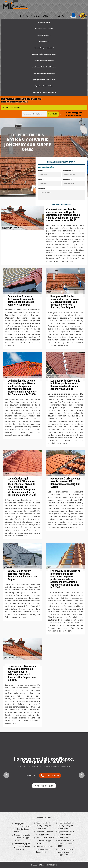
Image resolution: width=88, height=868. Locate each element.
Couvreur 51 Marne (44, 22)
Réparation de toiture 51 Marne (44, 86)
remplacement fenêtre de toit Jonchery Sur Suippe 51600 (45, 849)
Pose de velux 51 (44, 41)
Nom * (40, 170)
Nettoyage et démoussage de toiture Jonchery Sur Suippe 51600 (23, 828)
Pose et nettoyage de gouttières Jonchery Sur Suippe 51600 (23, 846)
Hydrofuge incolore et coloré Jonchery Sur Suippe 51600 (66, 834)
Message (41, 188)
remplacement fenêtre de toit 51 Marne (44, 67)
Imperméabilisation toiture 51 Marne (44, 73)
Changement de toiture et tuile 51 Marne (44, 92)
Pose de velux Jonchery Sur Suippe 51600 (45, 833)
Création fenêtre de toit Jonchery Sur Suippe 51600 (45, 840)
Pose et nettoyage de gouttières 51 (44, 48)
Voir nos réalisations (11, 107)
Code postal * (67, 170)
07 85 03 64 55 (53, 16)
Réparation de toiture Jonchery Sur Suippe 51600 (66, 843)
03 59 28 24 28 (31, 16)
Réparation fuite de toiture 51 (44, 29)
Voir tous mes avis (44, 786)
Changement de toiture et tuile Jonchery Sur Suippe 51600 (67, 852)
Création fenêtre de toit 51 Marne (44, 61)
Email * (41, 179)
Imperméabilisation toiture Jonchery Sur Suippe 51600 (66, 826)
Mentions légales (50, 865)
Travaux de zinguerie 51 (44, 35)
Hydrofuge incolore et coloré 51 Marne (44, 80)
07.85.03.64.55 (52, 775)
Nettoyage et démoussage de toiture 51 (44, 54)
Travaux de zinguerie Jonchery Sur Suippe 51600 (22, 838)
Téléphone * (67, 179)
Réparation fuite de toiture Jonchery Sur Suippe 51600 (44, 826)
